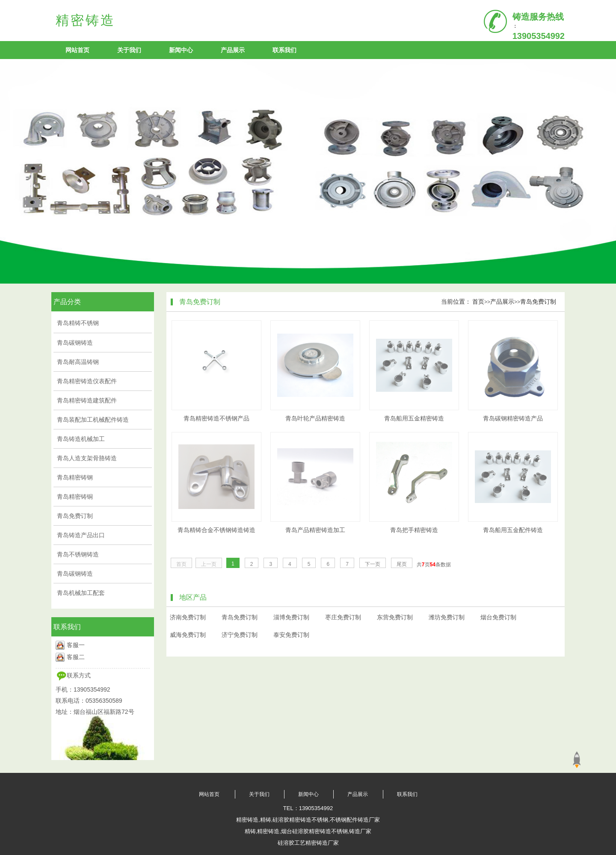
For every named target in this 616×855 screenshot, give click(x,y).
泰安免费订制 (291, 635)
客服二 (76, 657)
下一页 (373, 564)
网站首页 (77, 50)
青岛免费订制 (538, 302)
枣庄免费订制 (343, 617)
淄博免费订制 (291, 617)
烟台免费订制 (498, 617)
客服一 (76, 645)
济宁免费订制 (240, 635)
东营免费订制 (395, 617)
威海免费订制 (188, 635)
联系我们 (284, 50)
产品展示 (233, 50)
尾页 (402, 564)
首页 (478, 302)
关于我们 (129, 50)
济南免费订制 (188, 617)
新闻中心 (181, 50)
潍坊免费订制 (447, 617)
